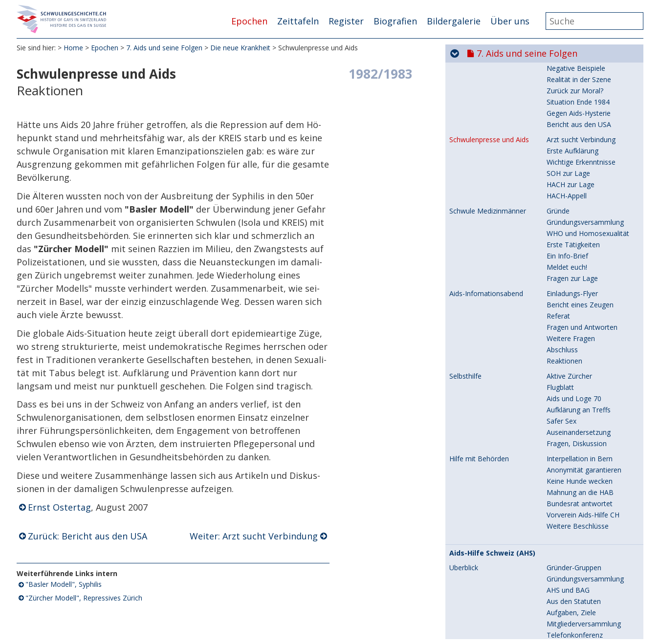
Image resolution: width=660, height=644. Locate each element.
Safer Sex (561, 535)
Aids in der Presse (477, 160)
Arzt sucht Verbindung (581, 254)
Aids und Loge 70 (574, 513)
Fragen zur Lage (572, 393)
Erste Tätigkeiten (573, 359)
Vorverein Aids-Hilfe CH (583, 629)
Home (73, 49)
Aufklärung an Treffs (579, 524)
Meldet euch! (567, 381)
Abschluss (562, 464)
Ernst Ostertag (59, 508)
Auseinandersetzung (579, 547)
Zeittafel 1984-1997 (480, 108)
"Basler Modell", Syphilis (64, 585)
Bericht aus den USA (579, 239)
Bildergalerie (454, 21)
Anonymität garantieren (584, 584)
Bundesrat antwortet (580, 618)
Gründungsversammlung (585, 336)
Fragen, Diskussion (577, 558)
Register (346, 21)
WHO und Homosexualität (588, 348)
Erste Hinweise (570, 160)
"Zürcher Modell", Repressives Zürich (84, 598)
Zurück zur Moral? (575, 205)
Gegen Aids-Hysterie (579, 227)
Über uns (510, 21)
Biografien (395, 21)
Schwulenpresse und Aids (489, 254)
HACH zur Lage (571, 299)
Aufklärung (563, 171)
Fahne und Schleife (576, 145)
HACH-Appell (567, 310)
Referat (558, 430)
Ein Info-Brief (567, 370)
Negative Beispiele (576, 182)
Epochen (249, 21)
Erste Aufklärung (572, 265)
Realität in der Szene (579, 194)
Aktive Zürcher (569, 490)
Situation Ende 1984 (578, 216)
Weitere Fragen (571, 453)
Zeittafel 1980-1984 (480, 97)
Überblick (466, 83)
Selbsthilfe (465, 491)
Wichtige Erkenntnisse (581, 276)
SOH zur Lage (568, 288)
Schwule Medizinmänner (488, 325)
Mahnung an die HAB (580, 607)
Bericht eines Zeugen (580, 419)
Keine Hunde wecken (580, 595)
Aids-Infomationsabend (486, 408)
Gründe (558, 325)
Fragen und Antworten (582, 441)
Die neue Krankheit (240, 49)
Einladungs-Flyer (572, 408)
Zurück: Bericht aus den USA (88, 537)
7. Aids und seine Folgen (164, 49)
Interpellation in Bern (580, 573)
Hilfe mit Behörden (479, 573)
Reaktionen (564, 475)
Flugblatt (560, 502)
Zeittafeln (298, 21)
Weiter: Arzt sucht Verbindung (254, 537)
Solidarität (465, 145)
